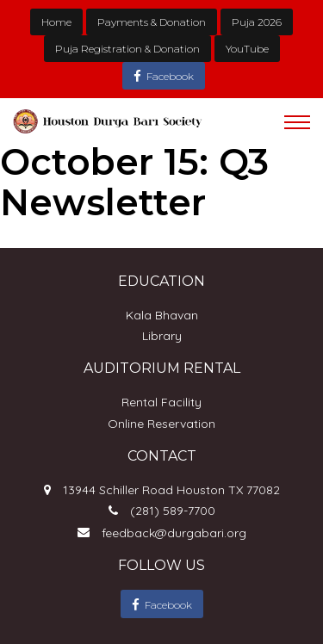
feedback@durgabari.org (174, 533)
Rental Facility (161, 402)
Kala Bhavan (162, 315)
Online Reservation (161, 424)
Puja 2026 (257, 22)
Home (56, 22)
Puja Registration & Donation (127, 49)
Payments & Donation (152, 22)
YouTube (247, 49)
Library (162, 336)
